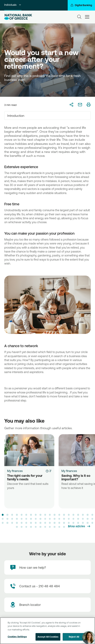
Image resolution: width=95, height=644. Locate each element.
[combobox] (47, 116)
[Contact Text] (47, 586)
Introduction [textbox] (16, 116)
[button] (3, 515)
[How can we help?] (47, 567)
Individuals (13, 5)
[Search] (79, 17)
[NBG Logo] (18, 17)
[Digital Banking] (81, 5)
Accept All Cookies (48, 637)
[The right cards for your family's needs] (29, 450)
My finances (15, 471)
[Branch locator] (47, 605)
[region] (47, 631)
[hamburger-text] (87, 17)
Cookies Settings (17, 636)
